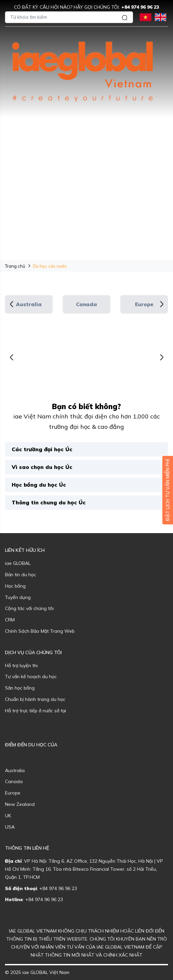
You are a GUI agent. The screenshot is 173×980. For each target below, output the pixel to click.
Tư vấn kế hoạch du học (31, 677)
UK (8, 816)
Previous (12, 304)
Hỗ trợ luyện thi (21, 665)
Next (161, 304)
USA (10, 827)
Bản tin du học (20, 575)
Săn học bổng (20, 688)
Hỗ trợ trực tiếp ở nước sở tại (35, 711)
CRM (10, 620)
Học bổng (15, 586)
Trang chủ (15, 266)
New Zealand (20, 804)
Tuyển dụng (18, 597)
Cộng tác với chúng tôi (29, 608)
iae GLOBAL (18, 563)
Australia (29, 304)
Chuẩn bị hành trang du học (35, 699)
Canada (86, 304)
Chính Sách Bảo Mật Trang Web (40, 631)
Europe (144, 304)
